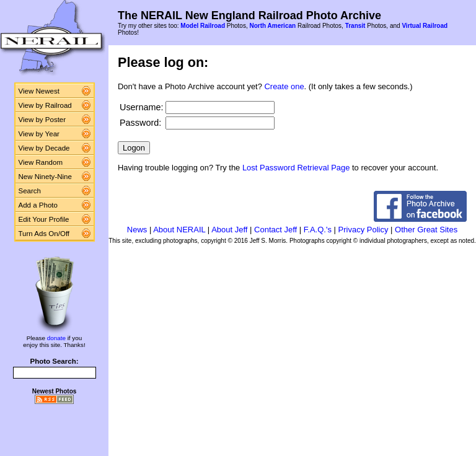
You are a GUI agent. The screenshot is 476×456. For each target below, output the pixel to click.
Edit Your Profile (44, 219)
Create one (284, 86)
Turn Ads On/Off (44, 234)
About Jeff (229, 230)
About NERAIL (179, 230)
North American (272, 26)
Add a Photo (38, 205)
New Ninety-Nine (45, 177)
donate (56, 338)
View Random (41, 162)
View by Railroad (45, 105)
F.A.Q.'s (318, 230)
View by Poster (42, 120)
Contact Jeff (275, 230)
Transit (355, 26)
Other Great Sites (426, 230)
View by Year (39, 134)
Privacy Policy (364, 230)
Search (30, 191)
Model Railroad (203, 26)
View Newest (39, 91)
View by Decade (44, 148)
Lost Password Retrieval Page (296, 168)
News (137, 230)
